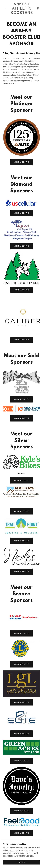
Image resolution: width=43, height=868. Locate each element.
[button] (5, 8)
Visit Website (21, 162)
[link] (22, 8)
